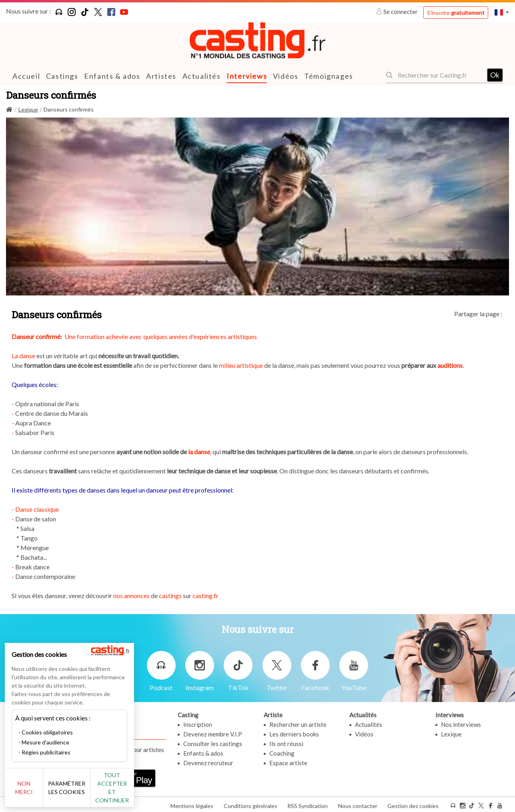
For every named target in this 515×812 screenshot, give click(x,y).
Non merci (33, 792)
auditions (450, 365)
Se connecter (398, 12)
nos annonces (132, 596)
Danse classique (37, 509)
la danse (199, 452)
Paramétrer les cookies (89, 792)
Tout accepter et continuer (145, 792)
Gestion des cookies (413, 803)
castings (171, 596)
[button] (502, 12)
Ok (495, 75)
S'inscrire (456, 13)
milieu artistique (241, 365)
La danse (23, 356)
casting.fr (205, 596)
